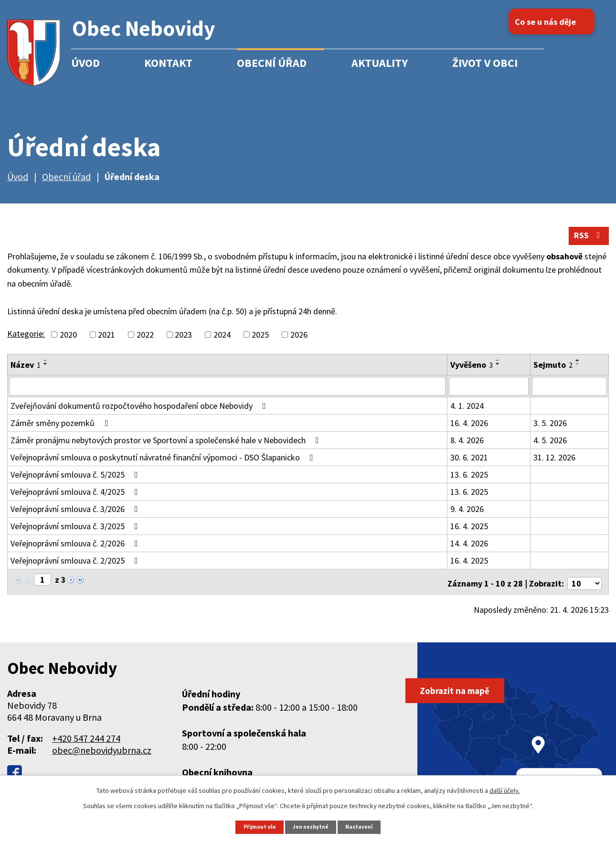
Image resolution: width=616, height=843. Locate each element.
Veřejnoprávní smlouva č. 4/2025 (76, 496)
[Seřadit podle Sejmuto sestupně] (578, 369)
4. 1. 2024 (467, 411)
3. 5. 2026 (550, 428)
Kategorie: (26, 339)
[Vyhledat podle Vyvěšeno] (489, 391)
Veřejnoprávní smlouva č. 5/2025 (76, 479)
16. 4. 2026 (469, 428)
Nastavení (363, 827)
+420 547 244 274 (86, 740)
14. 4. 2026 (469, 548)
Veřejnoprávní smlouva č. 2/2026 (76, 548)
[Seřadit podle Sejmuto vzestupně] (578, 365)
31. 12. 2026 (554, 462)
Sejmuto (553, 370)
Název (26, 370)
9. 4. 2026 (467, 514)
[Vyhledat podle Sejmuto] (569, 391)
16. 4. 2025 (469, 531)
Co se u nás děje (556, 22)
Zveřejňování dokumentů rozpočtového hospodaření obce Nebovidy (140, 411)
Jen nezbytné (312, 827)
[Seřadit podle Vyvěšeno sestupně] (498, 369)
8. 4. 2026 (467, 445)
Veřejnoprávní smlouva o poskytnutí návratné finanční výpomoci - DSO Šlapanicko (164, 462)
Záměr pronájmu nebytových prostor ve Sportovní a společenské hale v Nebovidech (167, 445)
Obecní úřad (272, 63)
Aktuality (380, 63)
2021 (106, 340)
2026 (299, 340)
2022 (145, 340)
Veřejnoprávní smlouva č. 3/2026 (76, 514)
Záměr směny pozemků (61, 428)
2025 (260, 340)
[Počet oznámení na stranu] (584, 585)
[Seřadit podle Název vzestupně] (46, 365)
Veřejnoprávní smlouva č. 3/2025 (76, 531)
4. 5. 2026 (550, 445)
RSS (586, 240)
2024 (222, 340)
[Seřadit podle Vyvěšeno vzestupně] (498, 365)
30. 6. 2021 (469, 462)
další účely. (505, 790)
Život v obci (485, 63)
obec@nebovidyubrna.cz (102, 752)
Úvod (85, 63)
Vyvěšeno (472, 370)
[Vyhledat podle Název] (227, 391)
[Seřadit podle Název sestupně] (46, 369)
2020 (68, 340)
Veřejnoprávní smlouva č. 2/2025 (76, 565)
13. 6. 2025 (469, 479)
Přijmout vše (257, 827)
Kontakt (168, 63)
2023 (183, 340)
